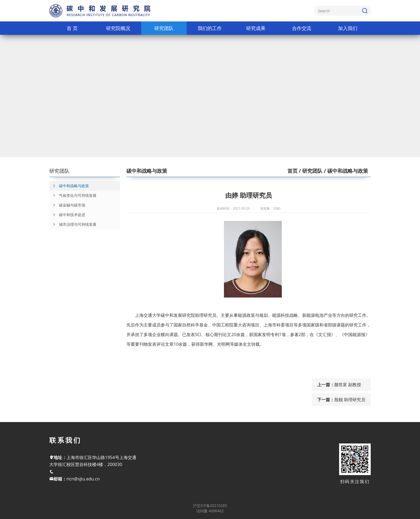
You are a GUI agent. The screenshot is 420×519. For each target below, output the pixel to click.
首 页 (72, 28)
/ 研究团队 (310, 171)
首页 (292, 171)
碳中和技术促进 (67, 215)
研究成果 (256, 28)
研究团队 (164, 28)
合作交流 (302, 28)
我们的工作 (210, 28)
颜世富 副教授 (348, 385)
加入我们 (348, 28)
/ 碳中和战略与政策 (345, 171)
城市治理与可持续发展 (73, 224)
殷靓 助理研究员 (350, 400)
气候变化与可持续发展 (73, 195)
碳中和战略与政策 (69, 186)
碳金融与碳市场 (67, 205)
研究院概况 (118, 28)
